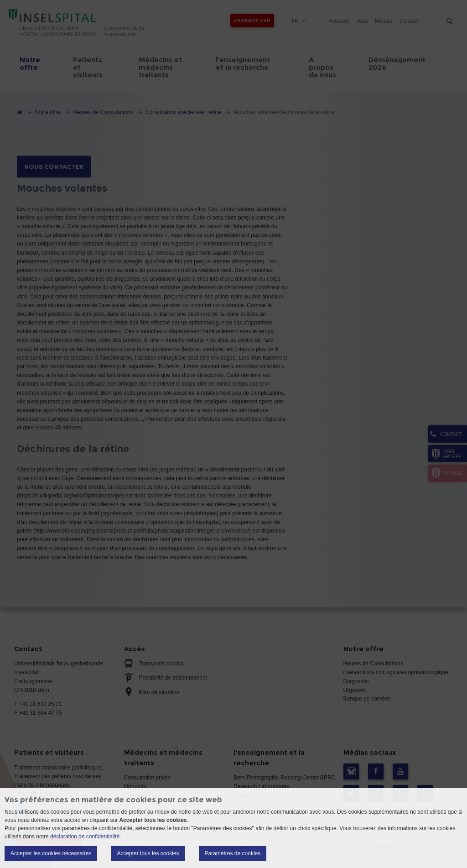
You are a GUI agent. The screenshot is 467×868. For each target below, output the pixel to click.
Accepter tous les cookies (148, 853)
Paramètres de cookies (233, 853)
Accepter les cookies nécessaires (51, 853)
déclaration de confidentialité (85, 837)
